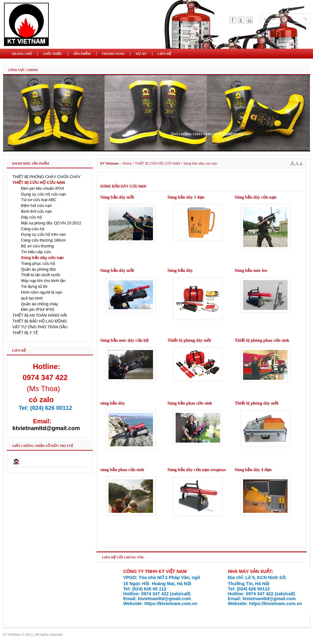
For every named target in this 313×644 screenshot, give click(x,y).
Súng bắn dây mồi (117, 197)
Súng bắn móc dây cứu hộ (124, 340)
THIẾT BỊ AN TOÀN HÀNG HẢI (40, 315)
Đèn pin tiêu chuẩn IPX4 (43, 188)
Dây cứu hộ (32, 217)
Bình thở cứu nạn (37, 211)
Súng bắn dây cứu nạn (256, 197)
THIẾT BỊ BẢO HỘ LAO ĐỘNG (40, 321)
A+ (292, 163)
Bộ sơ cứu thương (38, 246)
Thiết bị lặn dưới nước (41, 275)
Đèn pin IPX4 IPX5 (38, 309)
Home (127, 163)
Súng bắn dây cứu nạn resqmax (197, 470)
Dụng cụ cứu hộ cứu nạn (44, 194)
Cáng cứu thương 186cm (44, 240)
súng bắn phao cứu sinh (122, 470)
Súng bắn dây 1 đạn (186, 197)
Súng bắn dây (180, 271)
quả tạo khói (32, 298)
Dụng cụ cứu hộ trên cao (44, 234)
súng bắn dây (113, 403)
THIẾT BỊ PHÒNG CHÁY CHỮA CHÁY (47, 177)
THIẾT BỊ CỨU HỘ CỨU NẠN (157, 163)
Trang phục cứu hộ (38, 263)
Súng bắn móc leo (251, 271)
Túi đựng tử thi (34, 286)
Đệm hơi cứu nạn (36, 206)
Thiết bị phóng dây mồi (189, 340)
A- (301, 163)
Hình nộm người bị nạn (42, 292)
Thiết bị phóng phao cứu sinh (262, 340)
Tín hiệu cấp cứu (36, 252)
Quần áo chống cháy (40, 304)
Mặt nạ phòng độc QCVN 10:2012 (51, 223)
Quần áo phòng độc (39, 269)
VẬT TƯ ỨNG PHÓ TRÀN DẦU (40, 327)
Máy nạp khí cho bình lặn (43, 281)
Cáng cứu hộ (33, 229)
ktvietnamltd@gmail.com (46, 428)
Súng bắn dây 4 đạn (253, 470)
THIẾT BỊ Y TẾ (25, 333)
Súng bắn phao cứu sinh (190, 403)
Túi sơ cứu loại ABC (39, 200)
